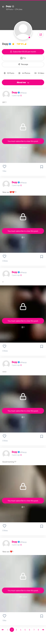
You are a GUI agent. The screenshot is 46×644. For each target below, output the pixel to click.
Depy (15, 92)
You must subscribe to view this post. (23, 141)
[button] (41, 35)
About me (23, 82)
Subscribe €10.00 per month (23, 52)
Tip (23, 58)
